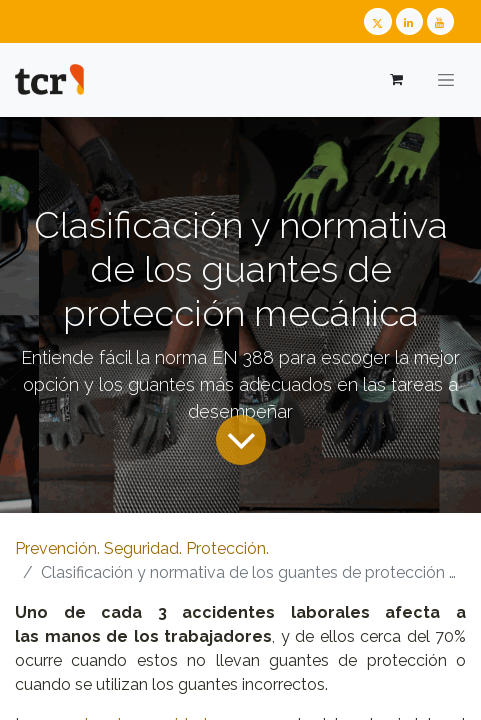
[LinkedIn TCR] (409, 21)
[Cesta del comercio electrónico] (395, 79)
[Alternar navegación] (446, 80)
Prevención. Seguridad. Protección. (142, 548)
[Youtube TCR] (440, 21)
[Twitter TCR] (377, 21)
